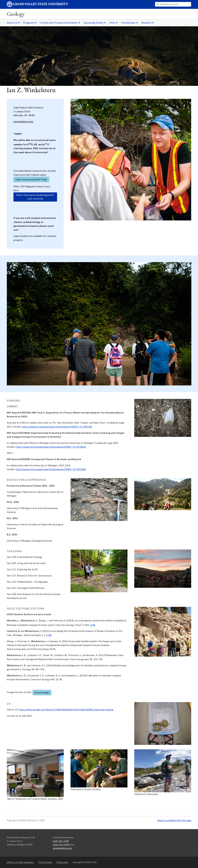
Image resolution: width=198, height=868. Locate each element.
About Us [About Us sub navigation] (13, 23)
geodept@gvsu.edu (62, 848)
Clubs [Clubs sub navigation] (113, 23)
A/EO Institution (20, 862)
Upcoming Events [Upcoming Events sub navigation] (95, 23)
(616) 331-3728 (61, 841)
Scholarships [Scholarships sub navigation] (129, 23)
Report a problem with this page (174, 820)
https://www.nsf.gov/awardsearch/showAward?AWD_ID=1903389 (51, 469)
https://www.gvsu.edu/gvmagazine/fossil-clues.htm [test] (35, 197)
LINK (93, 625)
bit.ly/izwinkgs (42, 693)
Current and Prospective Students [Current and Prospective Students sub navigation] (60, 23)
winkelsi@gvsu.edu (23, 122)
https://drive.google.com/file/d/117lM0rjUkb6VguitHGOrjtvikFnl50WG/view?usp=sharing (66, 710)
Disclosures (62, 862)
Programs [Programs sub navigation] (30, 23)
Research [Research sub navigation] (147, 23)
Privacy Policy (45, 862)
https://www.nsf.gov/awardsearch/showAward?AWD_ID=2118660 (51, 447)
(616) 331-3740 (61, 845)
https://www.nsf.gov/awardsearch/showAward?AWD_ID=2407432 (57, 427)
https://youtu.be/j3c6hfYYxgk (31, 179)
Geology (16, 14)
